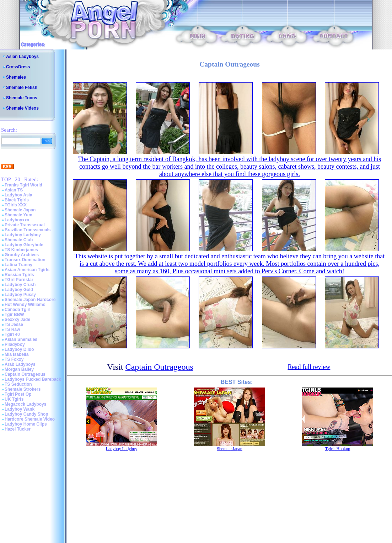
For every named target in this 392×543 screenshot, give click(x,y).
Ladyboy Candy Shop (26, 414)
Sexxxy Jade (17, 320)
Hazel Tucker (18, 429)
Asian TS (14, 190)
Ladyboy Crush (20, 285)
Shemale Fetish (22, 88)
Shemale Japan (20, 210)
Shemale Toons (22, 98)
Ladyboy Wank (20, 409)
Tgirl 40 (12, 334)
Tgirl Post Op (18, 394)
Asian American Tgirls (27, 270)
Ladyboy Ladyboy (23, 235)
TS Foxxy (14, 359)
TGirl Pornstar (19, 280)
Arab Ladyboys (20, 364)
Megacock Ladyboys (25, 404)
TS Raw (12, 330)
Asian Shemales (21, 339)
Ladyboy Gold (19, 290)
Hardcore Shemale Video (30, 419)
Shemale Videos (22, 108)
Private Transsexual (25, 225)
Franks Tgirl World (23, 185)
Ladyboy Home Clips (26, 424)
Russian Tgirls (19, 275)
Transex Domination (25, 260)
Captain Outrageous (25, 374)
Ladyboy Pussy (20, 295)
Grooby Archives (22, 255)
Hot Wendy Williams (25, 305)
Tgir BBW (14, 315)
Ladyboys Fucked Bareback (33, 379)
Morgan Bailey (19, 369)
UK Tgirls (14, 399)
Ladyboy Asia (18, 195)
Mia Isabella (17, 354)
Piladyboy (15, 344)
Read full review (309, 367)
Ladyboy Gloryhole (24, 245)
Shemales (16, 77)
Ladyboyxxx (17, 220)
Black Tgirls (17, 200)
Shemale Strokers (23, 389)
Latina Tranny (18, 265)
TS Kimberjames (21, 250)
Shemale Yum (18, 215)
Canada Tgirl (18, 310)
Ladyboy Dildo (19, 349)
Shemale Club (19, 240)
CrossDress (18, 67)
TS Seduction (18, 384)
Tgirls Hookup (338, 449)
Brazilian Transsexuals (28, 230)
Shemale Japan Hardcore (30, 300)
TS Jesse (14, 325)
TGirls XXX (16, 205)
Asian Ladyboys (22, 57)
